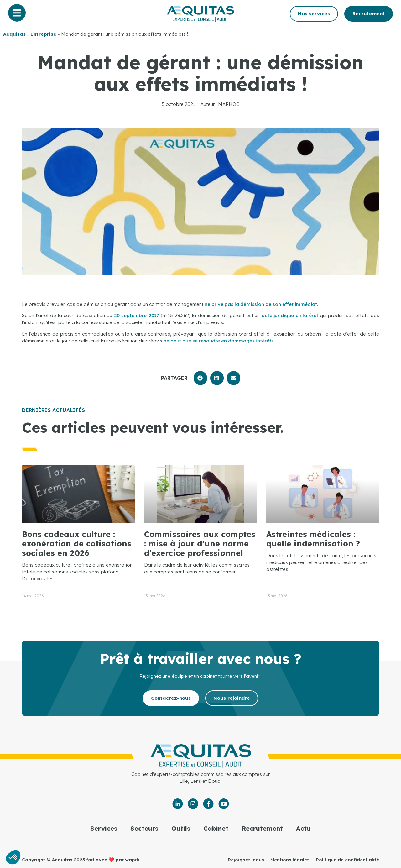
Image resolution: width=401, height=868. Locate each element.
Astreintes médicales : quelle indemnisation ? (313, 539)
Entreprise (43, 34)
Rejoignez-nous (246, 860)
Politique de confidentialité (347, 860)
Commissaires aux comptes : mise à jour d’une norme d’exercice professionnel (200, 544)
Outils (181, 828)
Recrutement (262, 828)
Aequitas (14, 34)
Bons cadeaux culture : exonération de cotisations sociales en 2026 (77, 544)
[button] (200, 378)
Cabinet (216, 828)
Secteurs (144, 828)
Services (104, 828)
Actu (303, 828)
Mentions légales (290, 860)
